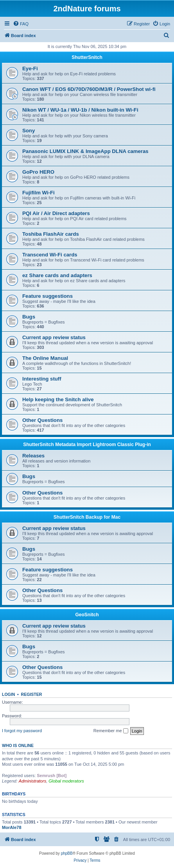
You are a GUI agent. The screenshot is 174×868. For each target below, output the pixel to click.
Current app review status (54, 337)
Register (32, 694)
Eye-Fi (30, 68)
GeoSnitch (87, 615)
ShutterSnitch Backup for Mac (87, 517)
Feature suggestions (48, 296)
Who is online (18, 745)
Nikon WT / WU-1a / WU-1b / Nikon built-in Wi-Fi (80, 110)
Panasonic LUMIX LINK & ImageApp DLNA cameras (85, 151)
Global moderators (66, 781)
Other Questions (42, 420)
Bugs (29, 317)
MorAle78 (12, 827)
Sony (29, 131)
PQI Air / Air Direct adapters (56, 213)
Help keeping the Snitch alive (58, 399)
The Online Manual (45, 358)
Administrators (32, 781)
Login (8, 694)
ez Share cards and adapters (57, 275)
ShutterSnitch (87, 57)
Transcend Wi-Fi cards (50, 255)
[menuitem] (21, 24)
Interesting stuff (42, 379)
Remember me (111, 731)
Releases (33, 456)
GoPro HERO (38, 172)
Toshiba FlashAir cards (51, 234)
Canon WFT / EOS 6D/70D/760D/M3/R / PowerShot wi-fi (89, 89)
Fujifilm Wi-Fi (39, 193)
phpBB (67, 853)
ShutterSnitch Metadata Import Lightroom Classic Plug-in (87, 445)
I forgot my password (22, 731)
